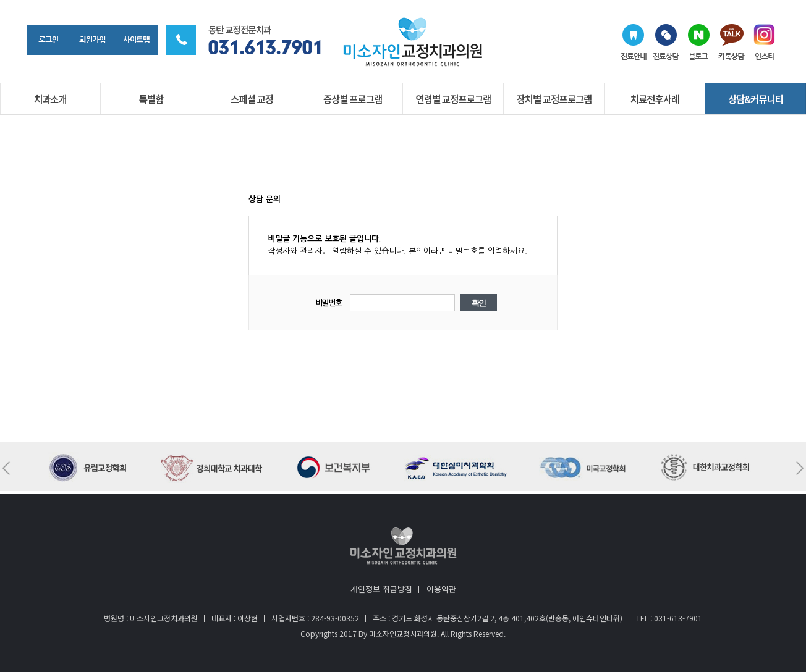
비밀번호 (329, 303)
